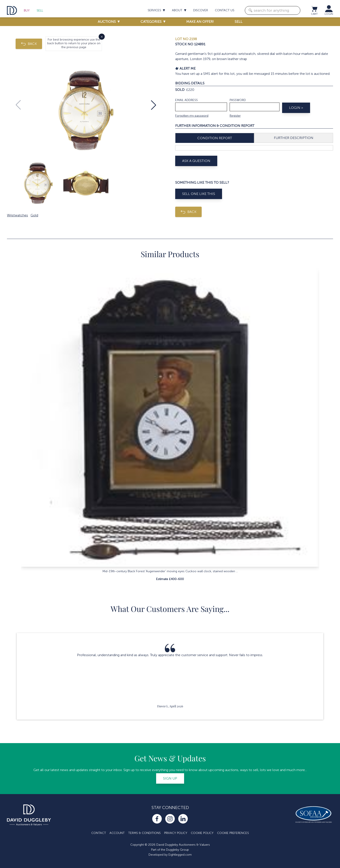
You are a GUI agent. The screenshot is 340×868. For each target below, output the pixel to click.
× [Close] (102, 37)
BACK (29, 44)
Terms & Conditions (144, 833)
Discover (201, 10)
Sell (40, 11)
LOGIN (329, 14)
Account (117, 833)
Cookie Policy (202, 833)
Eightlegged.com (180, 855)
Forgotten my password (192, 116)
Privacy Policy (176, 833)
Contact (99, 833)
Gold (34, 215)
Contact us (225, 10)
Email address (186, 100)
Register (235, 116)
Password (238, 100)
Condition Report (215, 138)
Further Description (294, 138)
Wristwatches (17, 215)
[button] (154, 105)
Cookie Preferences (233, 833)
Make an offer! (200, 22)
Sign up (170, 778)
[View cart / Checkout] (314, 9)
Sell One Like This (199, 194)
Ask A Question (196, 161)
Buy (27, 11)
